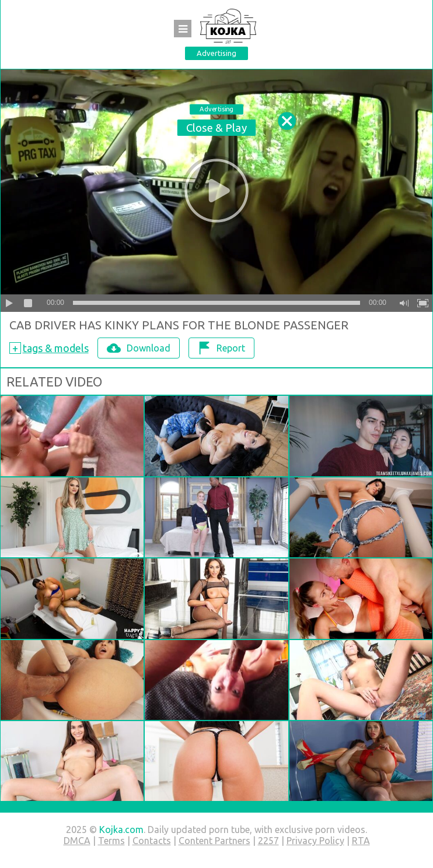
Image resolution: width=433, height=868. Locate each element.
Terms (111, 841)
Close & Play (216, 127)
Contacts (152, 841)
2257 (268, 841)
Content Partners (214, 841)
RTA (361, 841)
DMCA (77, 841)
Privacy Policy (315, 841)
